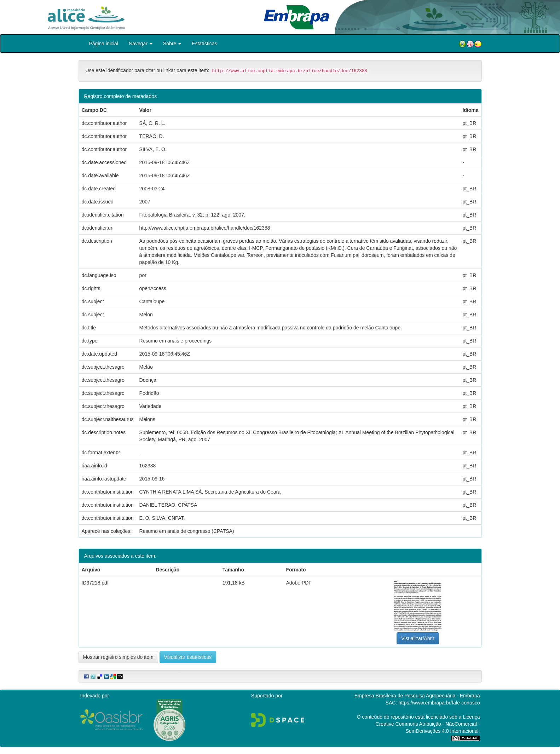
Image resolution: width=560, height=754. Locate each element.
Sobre (172, 44)
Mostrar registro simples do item (118, 657)
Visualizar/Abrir (418, 638)
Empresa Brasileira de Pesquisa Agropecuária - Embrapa (417, 696)
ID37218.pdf (95, 583)
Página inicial (104, 44)
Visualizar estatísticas (188, 657)
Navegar (141, 44)
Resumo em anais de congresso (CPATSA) (187, 531)
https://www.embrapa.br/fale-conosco (439, 703)
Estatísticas (204, 44)
